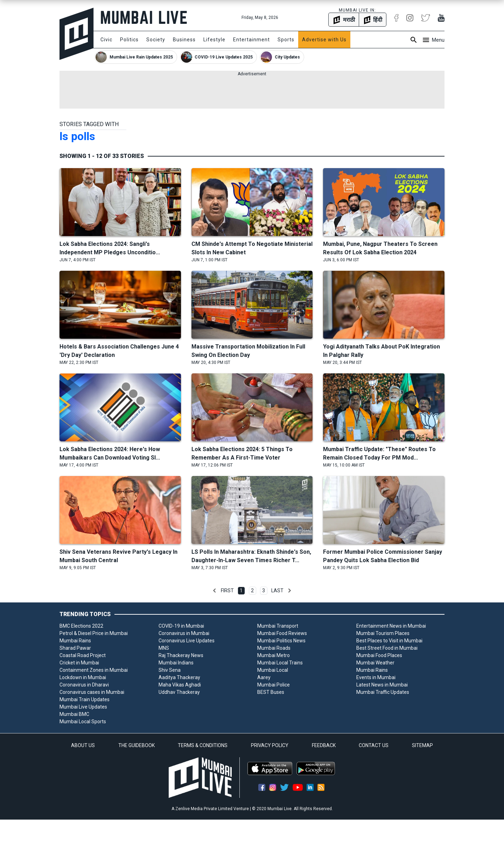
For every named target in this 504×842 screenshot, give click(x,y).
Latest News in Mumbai (382, 685)
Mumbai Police (274, 685)
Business (184, 40)
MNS (164, 648)
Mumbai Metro (274, 655)
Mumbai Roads (274, 648)
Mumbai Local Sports (83, 722)
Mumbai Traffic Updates (383, 692)
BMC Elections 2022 (81, 626)
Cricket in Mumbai (79, 663)
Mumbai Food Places (379, 655)
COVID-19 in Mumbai (181, 626)
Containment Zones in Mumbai (94, 670)
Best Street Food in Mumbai (387, 648)
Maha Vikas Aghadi (180, 685)
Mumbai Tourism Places (383, 633)
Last (277, 591)
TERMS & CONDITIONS (203, 745)
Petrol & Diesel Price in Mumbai (94, 633)
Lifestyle (214, 40)
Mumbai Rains (75, 641)
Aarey (264, 677)
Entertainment (251, 40)
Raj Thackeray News (181, 655)
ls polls (77, 136)
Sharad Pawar (75, 648)
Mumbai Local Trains (280, 663)
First (227, 591)
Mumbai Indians (176, 663)
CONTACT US (374, 745)
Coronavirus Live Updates (187, 641)
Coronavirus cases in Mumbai (92, 692)
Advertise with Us (324, 40)
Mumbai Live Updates (83, 707)
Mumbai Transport (278, 626)
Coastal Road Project (83, 655)
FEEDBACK (324, 745)
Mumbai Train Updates (85, 699)
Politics (129, 40)
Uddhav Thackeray (179, 692)
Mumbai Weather (375, 663)
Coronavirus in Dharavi (84, 685)
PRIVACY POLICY (270, 745)
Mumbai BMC (74, 714)
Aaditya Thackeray (179, 677)
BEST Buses (271, 692)
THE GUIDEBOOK (136, 745)
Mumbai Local (273, 670)
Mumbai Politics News (281, 641)
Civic (106, 40)
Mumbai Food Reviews (282, 633)
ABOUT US (83, 745)
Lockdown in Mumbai (83, 677)
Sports (286, 40)
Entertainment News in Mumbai (391, 626)
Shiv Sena (170, 670)
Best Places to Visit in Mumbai (389, 641)
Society (156, 40)
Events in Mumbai (376, 677)
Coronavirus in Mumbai (184, 633)
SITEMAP (422, 745)
